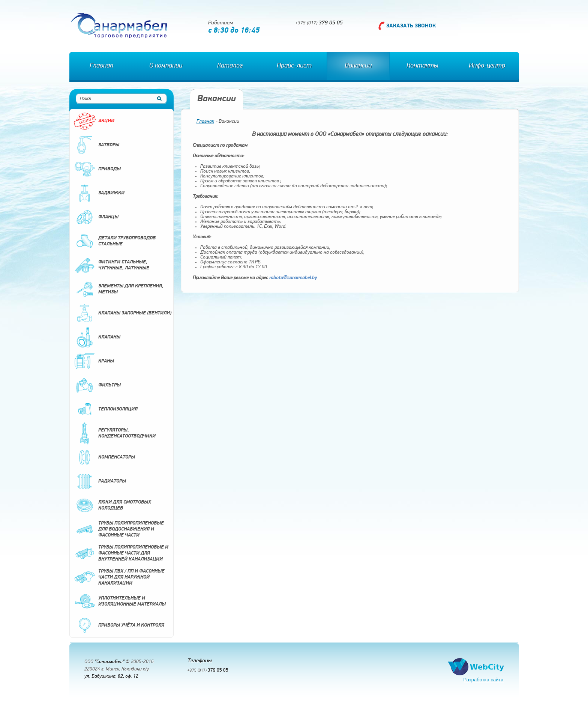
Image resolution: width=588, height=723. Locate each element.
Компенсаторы (104, 457)
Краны (94, 361)
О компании (166, 66)
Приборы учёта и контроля (119, 625)
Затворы (96, 145)
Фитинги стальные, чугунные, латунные (111, 265)
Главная (101, 66)
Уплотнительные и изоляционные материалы (120, 601)
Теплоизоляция (106, 409)
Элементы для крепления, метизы (118, 289)
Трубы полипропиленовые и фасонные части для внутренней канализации (121, 553)
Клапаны (97, 337)
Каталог (230, 66)
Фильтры (97, 385)
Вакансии (358, 66)
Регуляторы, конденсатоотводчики (115, 433)
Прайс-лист (294, 66)
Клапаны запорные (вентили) (122, 313)
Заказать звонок (411, 26)
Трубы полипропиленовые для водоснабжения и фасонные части (119, 529)
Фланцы (96, 217)
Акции (94, 121)
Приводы (97, 169)
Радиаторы (100, 481)
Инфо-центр (487, 66)
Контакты (422, 66)
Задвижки (99, 193)
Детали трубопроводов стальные (115, 241)
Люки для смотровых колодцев (112, 505)
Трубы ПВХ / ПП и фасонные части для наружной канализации (119, 577)
